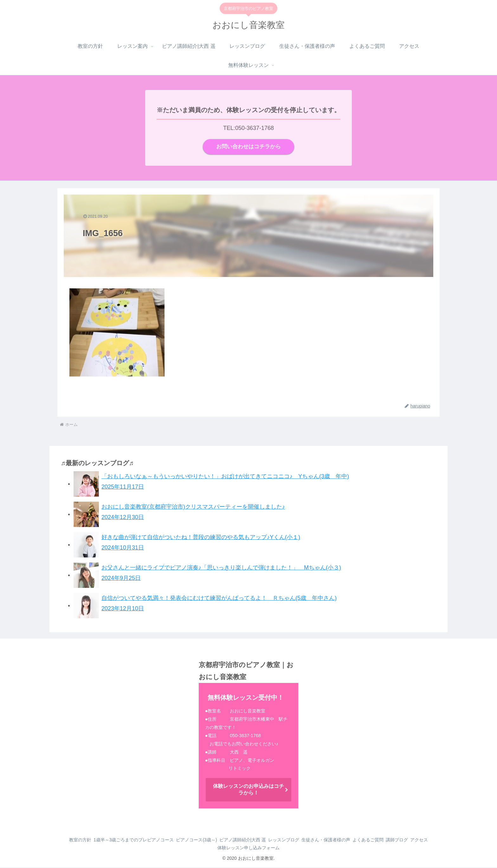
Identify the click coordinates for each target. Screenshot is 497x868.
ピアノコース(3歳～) (200, 840)
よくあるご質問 (388, 840)
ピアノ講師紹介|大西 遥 (251, 840)
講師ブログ (421, 840)
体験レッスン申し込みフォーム (261, 848)
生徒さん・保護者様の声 (342, 840)
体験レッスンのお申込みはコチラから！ (248, 790)
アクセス (214, 848)
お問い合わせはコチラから (248, 147)
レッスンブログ (296, 840)
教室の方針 (76, 840)
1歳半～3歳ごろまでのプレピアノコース (133, 840)
